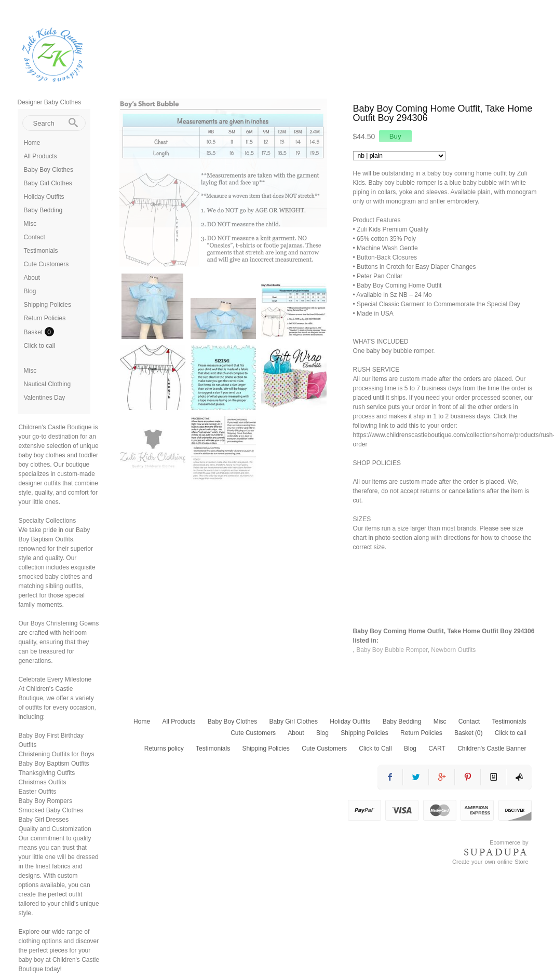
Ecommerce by (509, 842)
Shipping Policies (48, 305)
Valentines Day (45, 398)
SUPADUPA (496, 852)
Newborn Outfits (453, 650)
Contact (35, 237)
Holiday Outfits (44, 197)
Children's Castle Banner (492, 748)
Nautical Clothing (48, 384)
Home (32, 143)
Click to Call (375, 748)
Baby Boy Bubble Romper (392, 650)
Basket (34, 332)
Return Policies (45, 318)
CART (437, 748)
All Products (40, 156)
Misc (30, 224)
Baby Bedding (43, 210)
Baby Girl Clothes (48, 183)
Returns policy (164, 748)
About (32, 278)
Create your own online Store (490, 862)
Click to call (40, 346)
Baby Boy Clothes (49, 170)
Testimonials (41, 251)
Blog (30, 291)
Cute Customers (46, 264)
